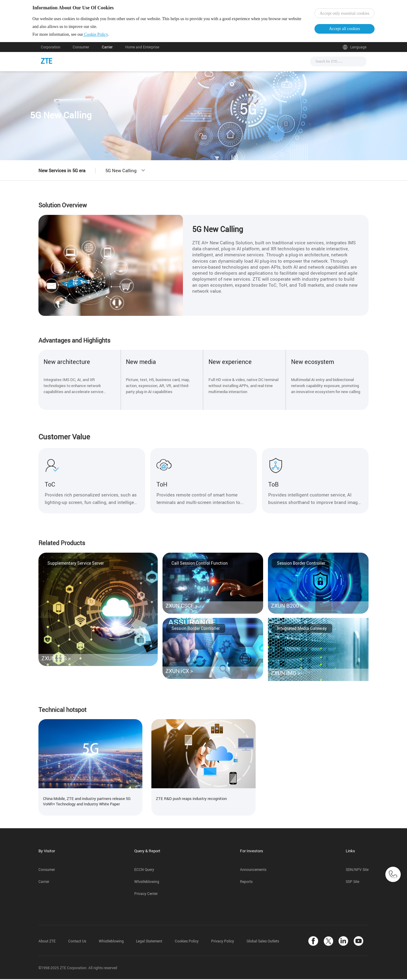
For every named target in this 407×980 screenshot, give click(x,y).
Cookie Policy (104, 36)
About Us (266, 64)
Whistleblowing (147, 882)
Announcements (253, 870)
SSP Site (352, 882)
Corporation (51, 50)
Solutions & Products (196, 64)
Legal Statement (149, 942)
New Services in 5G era (62, 173)
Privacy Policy (223, 942)
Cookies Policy (187, 942)
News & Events (147, 64)
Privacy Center (146, 895)
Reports (246, 882)
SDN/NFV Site (357, 870)
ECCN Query (144, 870)
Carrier (107, 50)
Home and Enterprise (142, 50)
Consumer (81, 50)
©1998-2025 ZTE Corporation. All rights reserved (78, 969)
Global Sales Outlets (263, 942)
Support (237, 64)
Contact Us (77, 942)
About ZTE (47, 942)
